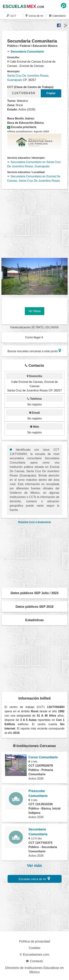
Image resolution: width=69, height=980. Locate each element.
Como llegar (34, 337)
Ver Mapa (34, 311)
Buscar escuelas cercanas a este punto (34, 351)
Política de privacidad (34, 941)
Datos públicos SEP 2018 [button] (35, 607)
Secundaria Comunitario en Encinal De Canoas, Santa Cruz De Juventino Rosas (34, 179)
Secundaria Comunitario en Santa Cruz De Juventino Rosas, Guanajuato (34, 164)
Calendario (57, 16)
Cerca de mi (34, 16)
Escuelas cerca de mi (34, 879)
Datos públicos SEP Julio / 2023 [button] (35, 593)
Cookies (34, 948)
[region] (35, 224)
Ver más (34, 866)
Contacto (34, 961)
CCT (11, 16)
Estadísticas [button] (34, 620)
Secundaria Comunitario (26, 52)
